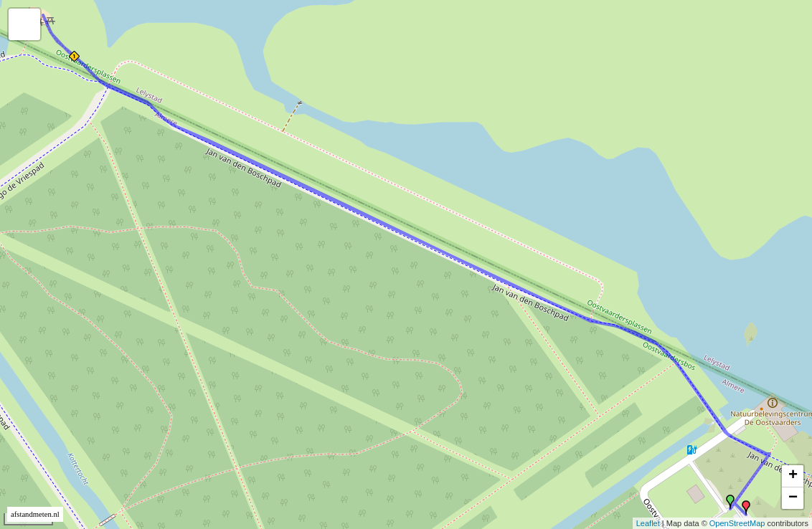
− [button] (793, 498)
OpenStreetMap (737, 523)
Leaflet (648, 523)
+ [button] (793, 476)
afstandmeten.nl (35, 514)
